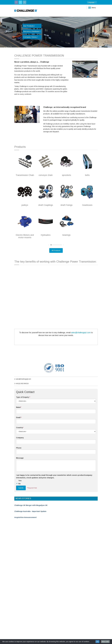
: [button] (92, 2)
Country (20, 428)
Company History (31, 37)
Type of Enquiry (23, 397)
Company (20, 438)
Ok (97, 642)
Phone (19, 448)
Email (19, 417)
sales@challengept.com (81, 333)
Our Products (29, 26)
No (19, 484)
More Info (105, 642)
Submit (21, 488)
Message (20, 458)
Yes (20, 481)
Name (19, 407)
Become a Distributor (32, 31)
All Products (56, 250)
